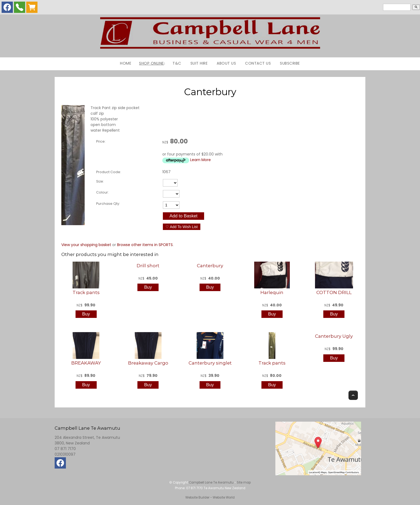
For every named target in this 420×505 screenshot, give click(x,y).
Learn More (200, 160)
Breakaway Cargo (148, 363)
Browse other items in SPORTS (145, 245)
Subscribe (290, 63)
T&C (177, 63)
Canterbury (210, 266)
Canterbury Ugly (334, 336)
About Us (226, 63)
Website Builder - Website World (210, 497)
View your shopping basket (86, 245)
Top (353, 395)
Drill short (148, 266)
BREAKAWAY (86, 363)
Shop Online (151, 63)
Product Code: (109, 172)
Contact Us (258, 63)
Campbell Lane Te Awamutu (211, 482)
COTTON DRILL (334, 292)
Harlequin (272, 292)
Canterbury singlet (210, 363)
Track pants (86, 292)
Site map (244, 482)
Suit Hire (199, 63)
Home (126, 63)
